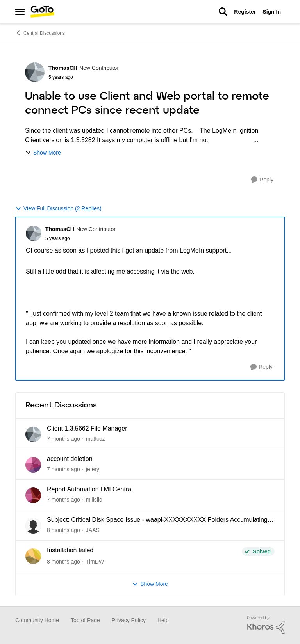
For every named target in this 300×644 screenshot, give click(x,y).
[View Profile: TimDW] (33, 556)
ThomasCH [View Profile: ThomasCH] (63, 68)
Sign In (272, 12)
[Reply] (262, 180)
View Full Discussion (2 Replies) (58, 209)
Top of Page (85, 620)
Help (163, 620)
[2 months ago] (63, 500)
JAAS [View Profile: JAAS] (93, 530)
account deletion (70, 459)
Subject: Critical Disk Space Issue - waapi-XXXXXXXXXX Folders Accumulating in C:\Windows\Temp (161, 520)
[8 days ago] (63, 439)
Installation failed (70, 550)
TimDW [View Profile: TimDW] (95, 562)
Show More (43, 153)
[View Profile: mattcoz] (33, 434)
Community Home (37, 620)
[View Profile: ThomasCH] (35, 72)
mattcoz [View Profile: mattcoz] (96, 439)
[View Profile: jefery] (33, 465)
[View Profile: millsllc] (33, 495)
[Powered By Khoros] (266, 625)
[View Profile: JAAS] (33, 526)
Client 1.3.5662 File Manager (87, 428)
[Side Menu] (20, 12)
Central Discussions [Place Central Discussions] (40, 33)
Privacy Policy (129, 620)
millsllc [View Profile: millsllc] (94, 500)
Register (245, 12)
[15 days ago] (63, 469)
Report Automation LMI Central (90, 489)
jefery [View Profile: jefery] (93, 469)
